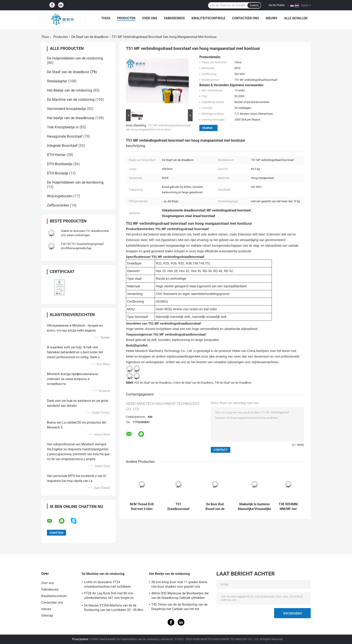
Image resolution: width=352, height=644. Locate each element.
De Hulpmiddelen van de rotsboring (75, 58)
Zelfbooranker (58, 205)
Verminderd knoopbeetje (66, 109)
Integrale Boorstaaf (62, 146)
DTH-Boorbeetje (60, 164)
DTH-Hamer (56, 155)
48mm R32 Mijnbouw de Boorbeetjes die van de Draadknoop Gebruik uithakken (180, 596)
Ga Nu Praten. (277, 5)
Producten (126, 18)
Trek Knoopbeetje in (63, 127)
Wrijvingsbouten (60, 196)
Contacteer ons (246, 18)
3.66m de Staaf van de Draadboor (193, 383)
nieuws (271, 18)
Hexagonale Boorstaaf (65, 136)
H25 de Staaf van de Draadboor (153, 383)
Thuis (106, 18)
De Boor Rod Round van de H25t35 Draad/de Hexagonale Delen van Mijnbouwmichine (215, 507)
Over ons (150, 18)
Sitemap (47, 615)
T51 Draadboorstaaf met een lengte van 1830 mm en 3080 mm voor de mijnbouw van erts (178, 507)
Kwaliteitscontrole (208, 18)
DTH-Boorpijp (58, 173)
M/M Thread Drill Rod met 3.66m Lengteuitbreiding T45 (142, 507)
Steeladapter (57, 81)
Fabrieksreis (174, 18)
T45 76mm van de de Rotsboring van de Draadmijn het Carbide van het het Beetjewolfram (179, 607)
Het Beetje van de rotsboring (69, 90)
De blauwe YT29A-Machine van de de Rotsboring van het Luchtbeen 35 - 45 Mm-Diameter (114, 608)
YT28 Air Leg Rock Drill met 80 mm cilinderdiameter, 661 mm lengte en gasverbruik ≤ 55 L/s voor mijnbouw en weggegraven (111, 596)
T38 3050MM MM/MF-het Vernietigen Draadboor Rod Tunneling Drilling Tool (288, 507)
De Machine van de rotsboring (71, 100)
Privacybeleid (80, 639)
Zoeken (254, 5)
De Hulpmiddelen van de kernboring (75, 182)
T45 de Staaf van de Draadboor (233, 383)
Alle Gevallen (296, 18)
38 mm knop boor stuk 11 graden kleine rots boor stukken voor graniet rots (179, 584)
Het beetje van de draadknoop (71, 118)
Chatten (207, 128)
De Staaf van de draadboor (90, 37)
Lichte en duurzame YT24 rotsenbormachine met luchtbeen (107, 584)
